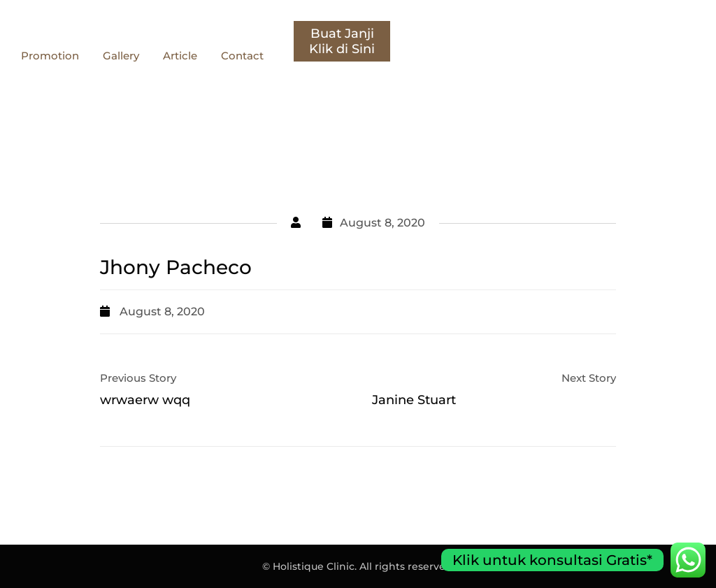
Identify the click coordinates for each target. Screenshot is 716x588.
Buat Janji (656, 34)
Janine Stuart (414, 400)
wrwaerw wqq (145, 400)
